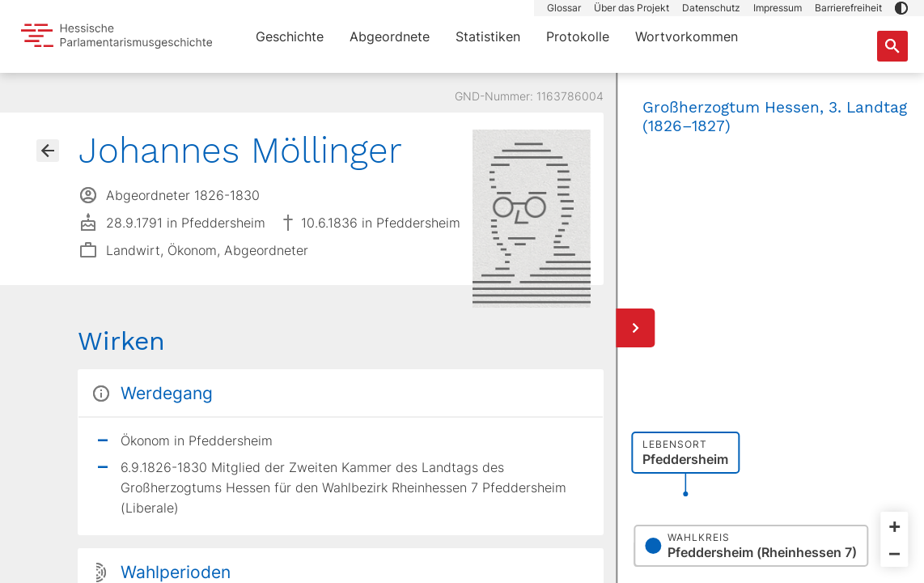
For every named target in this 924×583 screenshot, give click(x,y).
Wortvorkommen (687, 36)
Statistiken (488, 36)
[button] (901, 8)
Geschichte (290, 36)
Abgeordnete (390, 36)
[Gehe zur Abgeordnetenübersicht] (48, 151)
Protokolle (578, 36)
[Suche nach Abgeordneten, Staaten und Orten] (892, 46)
